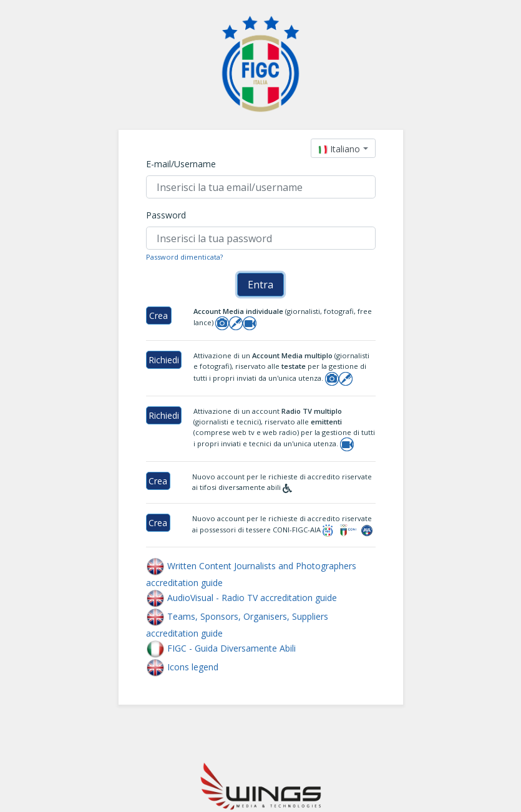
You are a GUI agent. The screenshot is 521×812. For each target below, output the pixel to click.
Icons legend (182, 667)
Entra (260, 285)
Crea (158, 316)
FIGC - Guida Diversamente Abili (221, 648)
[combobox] (343, 148)
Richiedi (164, 360)
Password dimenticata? (184, 257)
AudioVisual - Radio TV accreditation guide (241, 598)
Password (166, 215)
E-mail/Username (181, 164)
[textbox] (339, 149)
